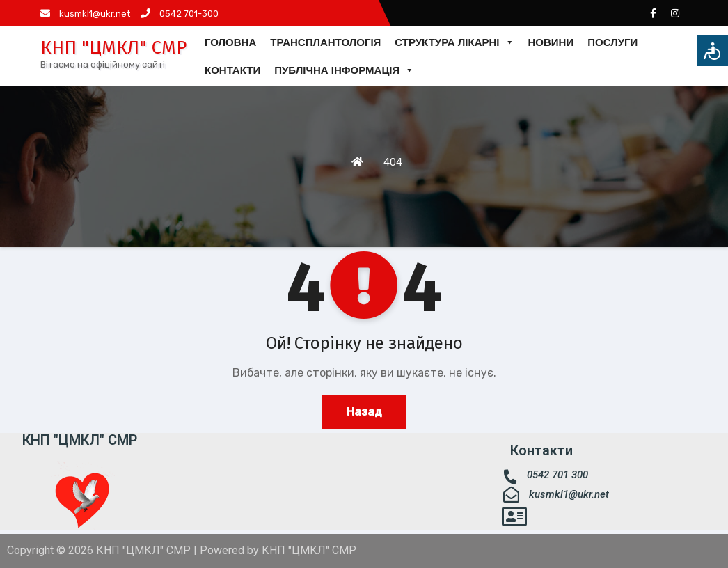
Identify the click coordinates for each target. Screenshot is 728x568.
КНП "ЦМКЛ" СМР (113, 48)
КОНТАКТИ (232, 70)
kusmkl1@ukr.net (85, 14)
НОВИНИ (551, 42)
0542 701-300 (180, 14)
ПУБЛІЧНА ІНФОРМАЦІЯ (344, 70)
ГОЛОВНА (230, 42)
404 (393, 162)
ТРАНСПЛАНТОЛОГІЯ (325, 42)
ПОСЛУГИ (612, 42)
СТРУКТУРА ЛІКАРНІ (454, 42)
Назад (364, 412)
